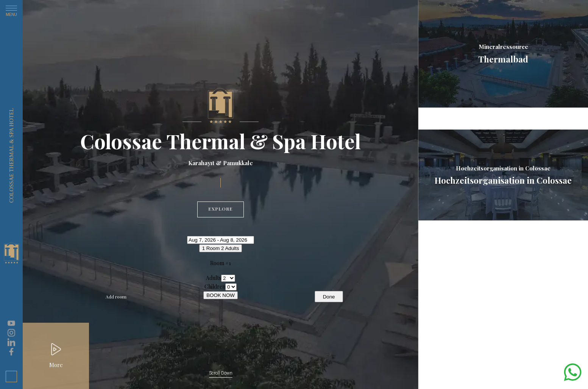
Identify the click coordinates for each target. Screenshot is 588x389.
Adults (214, 278)
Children (215, 287)
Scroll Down (221, 373)
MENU (11, 12)
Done (329, 297)
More (56, 365)
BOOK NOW (221, 295)
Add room (116, 297)
